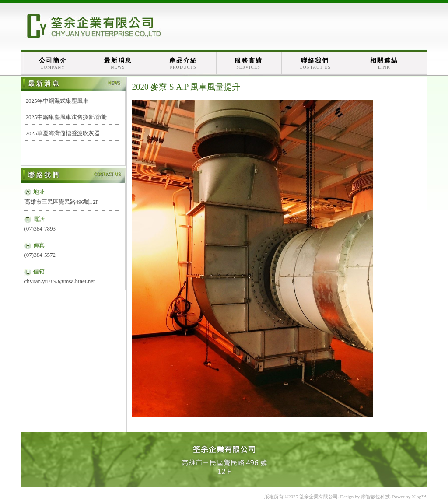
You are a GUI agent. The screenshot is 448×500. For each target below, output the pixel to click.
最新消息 (118, 63)
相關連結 (384, 63)
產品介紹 (183, 63)
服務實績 (248, 63)
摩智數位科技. (376, 497)
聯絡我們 (315, 63)
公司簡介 (53, 63)
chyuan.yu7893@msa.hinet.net (60, 281)
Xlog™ (419, 497)
